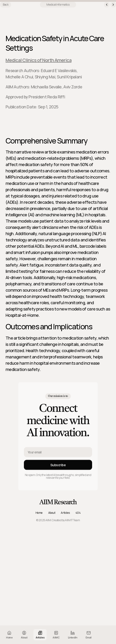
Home (39, 513)
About (52, 513)
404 (78, 513)
